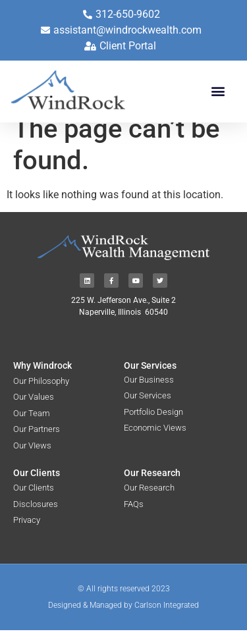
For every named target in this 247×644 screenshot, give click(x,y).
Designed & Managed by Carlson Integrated (123, 620)
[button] (218, 91)
